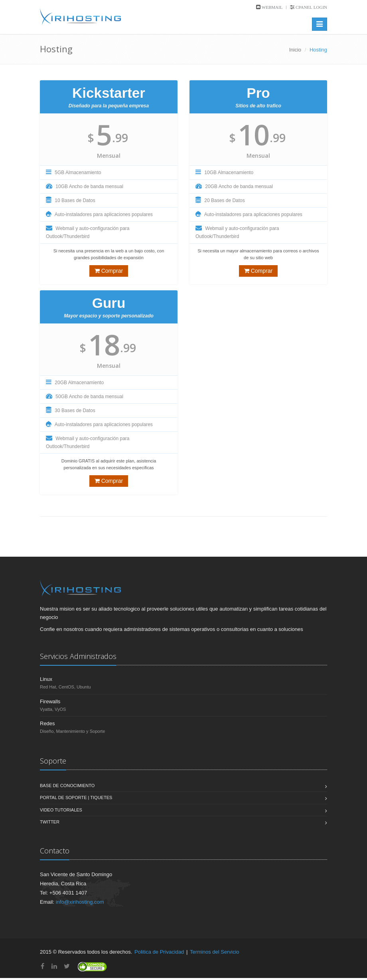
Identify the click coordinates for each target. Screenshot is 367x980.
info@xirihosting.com (80, 902)
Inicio (295, 50)
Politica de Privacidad (159, 952)
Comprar (109, 271)
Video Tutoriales (61, 810)
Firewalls (50, 701)
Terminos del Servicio (215, 952)
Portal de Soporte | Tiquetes (76, 797)
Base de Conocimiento (67, 786)
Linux (46, 679)
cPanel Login (311, 7)
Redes (47, 723)
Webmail (272, 7)
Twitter (50, 822)
